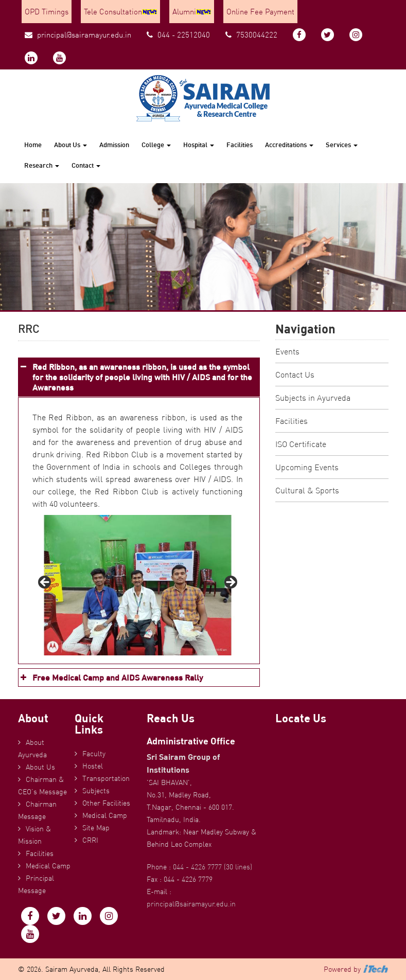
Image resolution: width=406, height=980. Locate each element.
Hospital (199, 145)
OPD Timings (47, 12)
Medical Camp (48, 866)
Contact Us (295, 375)
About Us (70, 145)
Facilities (240, 145)
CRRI (90, 840)
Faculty (94, 754)
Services (342, 145)
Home (33, 145)
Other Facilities (106, 803)
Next (230, 583)
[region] (138, 585)
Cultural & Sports (307, 490)
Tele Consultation (120, 12)
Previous (45, 583)
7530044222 (251, 35)
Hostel (93, 766)
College (156, 145)
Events (287, 351)
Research (42, 165)
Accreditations (289, 145)
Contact (86, 165)
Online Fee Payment (260, 12)
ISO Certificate (301, 444)
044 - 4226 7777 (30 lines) (213, 867)
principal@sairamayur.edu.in (78, 35)
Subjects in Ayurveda (313, 398)
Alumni (192, 12)
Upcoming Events (307, 467)
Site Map (96, 828)
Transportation (106, 778)
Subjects (96, 791)
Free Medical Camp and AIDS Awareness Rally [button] (111, 678)
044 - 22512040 (178, 35)
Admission (114, 145)
